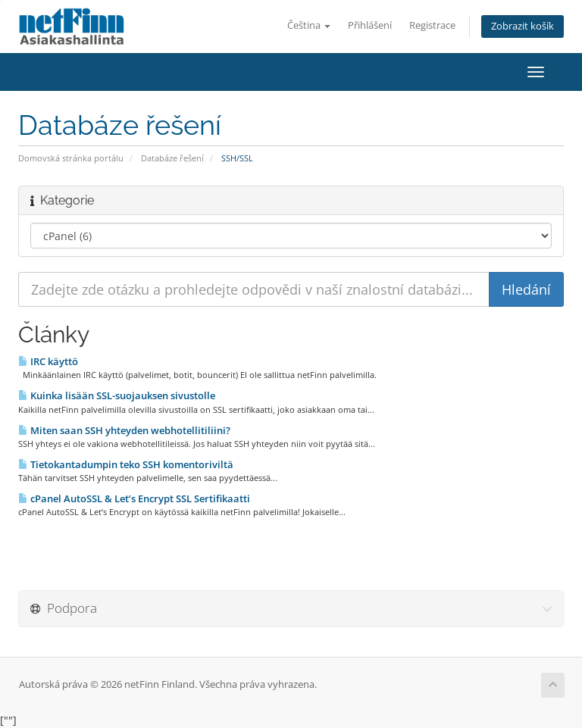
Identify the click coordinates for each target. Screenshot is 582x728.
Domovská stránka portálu (71, 158)
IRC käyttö (48, 361)
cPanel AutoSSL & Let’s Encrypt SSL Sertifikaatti (134, 498)
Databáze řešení (172, 158)
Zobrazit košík (523, 26)
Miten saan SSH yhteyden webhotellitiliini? (124, 430)
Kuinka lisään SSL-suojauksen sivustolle (117, 395)
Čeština (309, 25)
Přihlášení (370, 25)
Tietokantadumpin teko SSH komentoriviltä (126, 464)
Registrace (432, 25)
